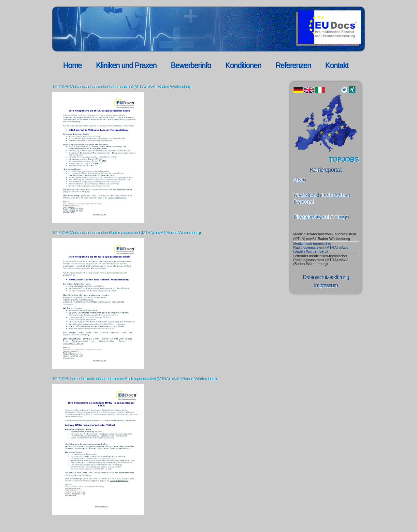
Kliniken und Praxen (126, 66)
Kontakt (337, 66)
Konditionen (244, 66)
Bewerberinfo (191, 66)
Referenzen (293, 66)
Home (72, 66)
